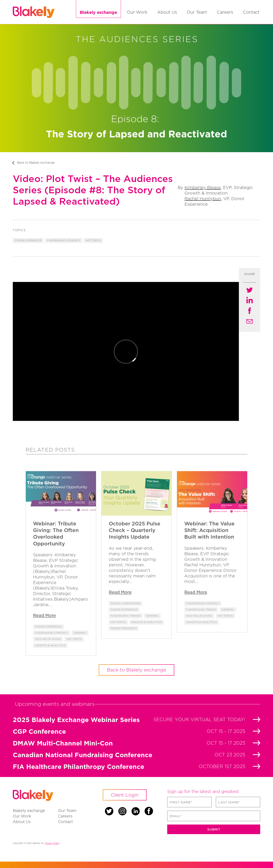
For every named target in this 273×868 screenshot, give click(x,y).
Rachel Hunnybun (203, 199)
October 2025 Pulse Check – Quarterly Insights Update (135, 538)
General (80, 641)
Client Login (125, 795)
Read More (44, 623)
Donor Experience (28, 240)
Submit (214, 829)
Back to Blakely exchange (36, 162)
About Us (167, 12)
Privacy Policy (52, 843)
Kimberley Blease (203, 187)
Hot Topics (93, 240)
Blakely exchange (98, 12)
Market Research (124, 636)
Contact (251, 12)
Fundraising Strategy (64, 240)
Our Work (137, 12)
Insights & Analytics (50, 653)
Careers (225, 12)
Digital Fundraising (126, 611)
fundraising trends (126, 624)
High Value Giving (48, 647)
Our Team (197, 12)
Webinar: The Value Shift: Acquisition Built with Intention (209, 538)
